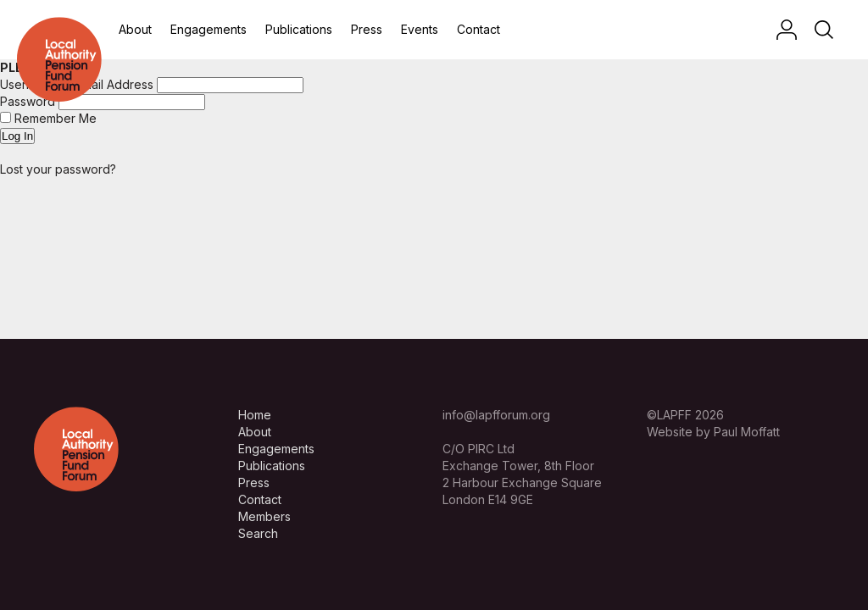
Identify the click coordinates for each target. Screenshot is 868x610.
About (135, 29)
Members (264, 516)
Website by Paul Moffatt (713, 432)
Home (255, 415)
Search (258, 533)
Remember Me (48, 118)
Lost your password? (58, 169)
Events (420, 29)
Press (367, 29)
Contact (479, 29)
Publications (299, 29)
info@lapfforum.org (496, 415)
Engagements (209, 29)
